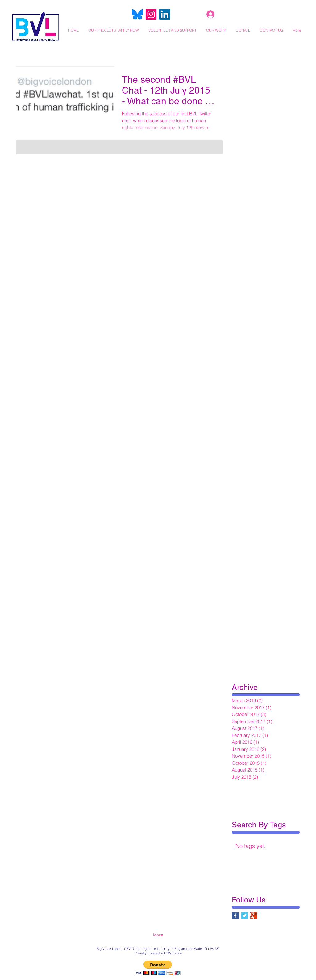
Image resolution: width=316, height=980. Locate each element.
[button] (113, 30)
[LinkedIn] (165, 14)
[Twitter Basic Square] (245, 916)
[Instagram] (151, 14)
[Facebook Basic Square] (235, 916)
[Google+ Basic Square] (254, 916)
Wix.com (175, 953)
